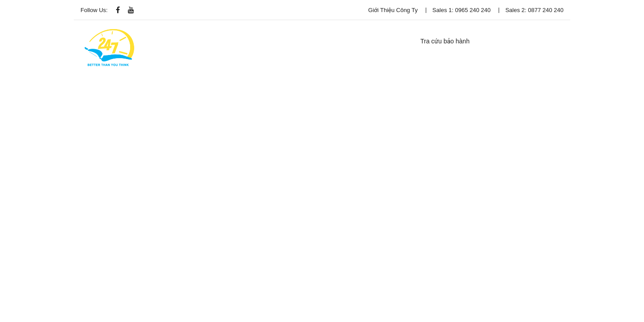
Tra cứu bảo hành (445, 41)
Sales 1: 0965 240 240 (462, 10)
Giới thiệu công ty (393, 10)
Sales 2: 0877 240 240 (534, 10)
